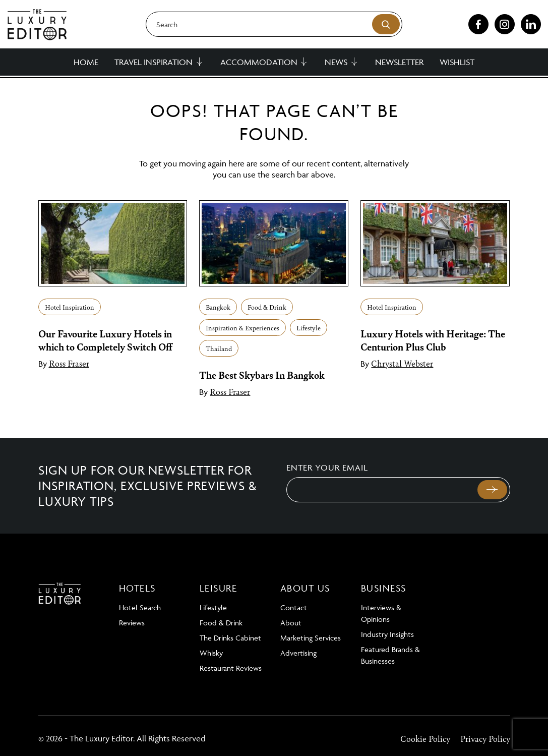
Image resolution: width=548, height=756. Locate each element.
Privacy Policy (485, 738)
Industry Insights (387, 634)
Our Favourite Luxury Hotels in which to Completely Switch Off (105, 340)
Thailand (219, 348)
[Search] (274, 24)
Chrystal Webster (402, 363)
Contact (294, 607)
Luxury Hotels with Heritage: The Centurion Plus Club (433, 340)
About (291, 623)
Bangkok (218, 307)
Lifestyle (309, 328)
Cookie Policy (425, 738)
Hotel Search (140, 607)
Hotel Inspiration (70, 307)
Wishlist (457, 62)
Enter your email (327, 468)
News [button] (336, 62)
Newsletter (399, 62)
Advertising (298, 653)
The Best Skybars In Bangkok (262, 375)
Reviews (132, 623)
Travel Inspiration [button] (154, 62)
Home (86, 62)
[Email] (381, 490)
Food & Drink (267, 307)
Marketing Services (311, 638)
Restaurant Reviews (231, 668)
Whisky (211, 653)
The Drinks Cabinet (230, 638)
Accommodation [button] (259, 62)
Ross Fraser (69, 363)
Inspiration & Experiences (242, 328)
